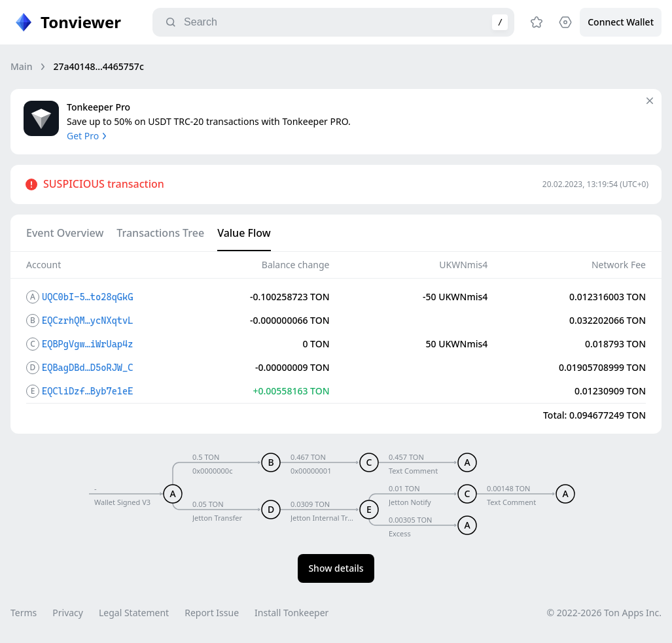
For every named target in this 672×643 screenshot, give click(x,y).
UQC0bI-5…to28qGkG (87, 297)
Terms (24, 613)
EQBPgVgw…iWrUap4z (87, 344)
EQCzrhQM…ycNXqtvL (87, 321)
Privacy (68, 613)
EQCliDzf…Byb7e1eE (87, 391)
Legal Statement (134, 613)
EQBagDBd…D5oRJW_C (87, 368)
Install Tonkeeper (292, 613)
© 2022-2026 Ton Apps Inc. (604, 613)
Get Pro (88, 136)
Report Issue (212, 613)
